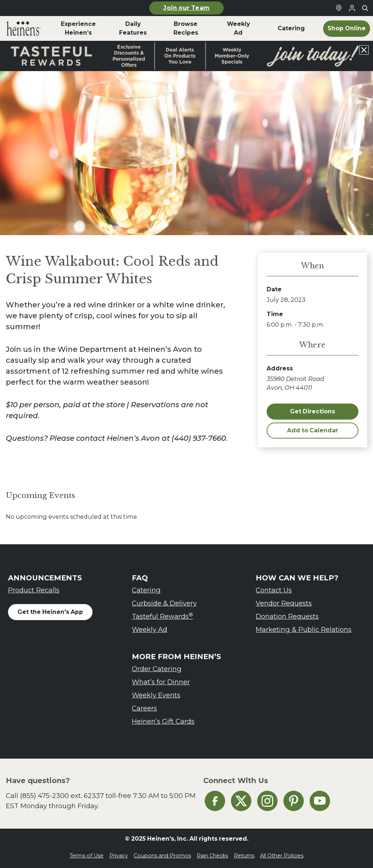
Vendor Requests (284, 603)
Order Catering (157, 669)
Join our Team (186, 8)
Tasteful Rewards (162, 616)
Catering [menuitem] (291, 28)
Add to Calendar (313, 430)
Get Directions (313, 411)
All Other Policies (282, 856)
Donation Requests (287, 616)
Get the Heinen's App (50, 612)
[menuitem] (23, 28)
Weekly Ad (150, 629)
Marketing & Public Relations (304, 629)
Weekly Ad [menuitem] (238, 28)
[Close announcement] (364, 50)
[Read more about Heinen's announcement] (186, 56)
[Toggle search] (365, 8)
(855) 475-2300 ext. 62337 (62, 796)
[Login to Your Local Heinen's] (352, 8)
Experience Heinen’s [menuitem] (78, 28)
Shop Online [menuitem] (347, 28)
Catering (146, 590)
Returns (244, 856)
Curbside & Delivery (164, 603)
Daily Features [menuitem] (133, 28)
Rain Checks (212, 856)
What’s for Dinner (161, 682)
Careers (144, 708)
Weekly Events (156, 695)
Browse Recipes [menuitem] (186, 28)
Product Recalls (34, 590)
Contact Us (274, 590)
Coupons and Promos (162, 856)
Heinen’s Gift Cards (163, 721)
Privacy (119, 856)
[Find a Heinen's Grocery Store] (339, 8)
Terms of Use (87, 856)
